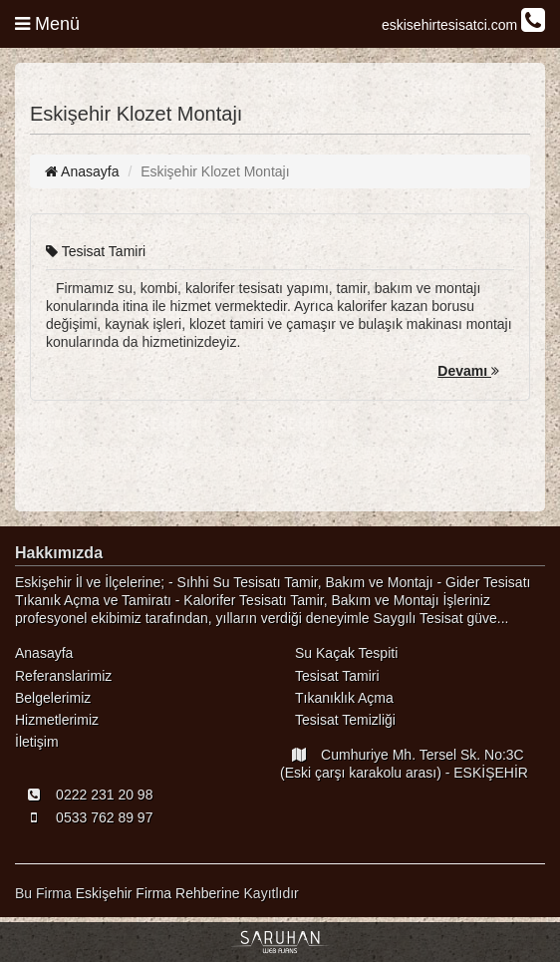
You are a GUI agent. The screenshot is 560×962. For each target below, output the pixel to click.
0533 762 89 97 (84, 817)
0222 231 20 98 (84, 795)
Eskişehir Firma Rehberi (150, 893)
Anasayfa (82, 171)
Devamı (468, 371)
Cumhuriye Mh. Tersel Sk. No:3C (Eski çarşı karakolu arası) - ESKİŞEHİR (404, 764)
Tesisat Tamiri (96, 251)
